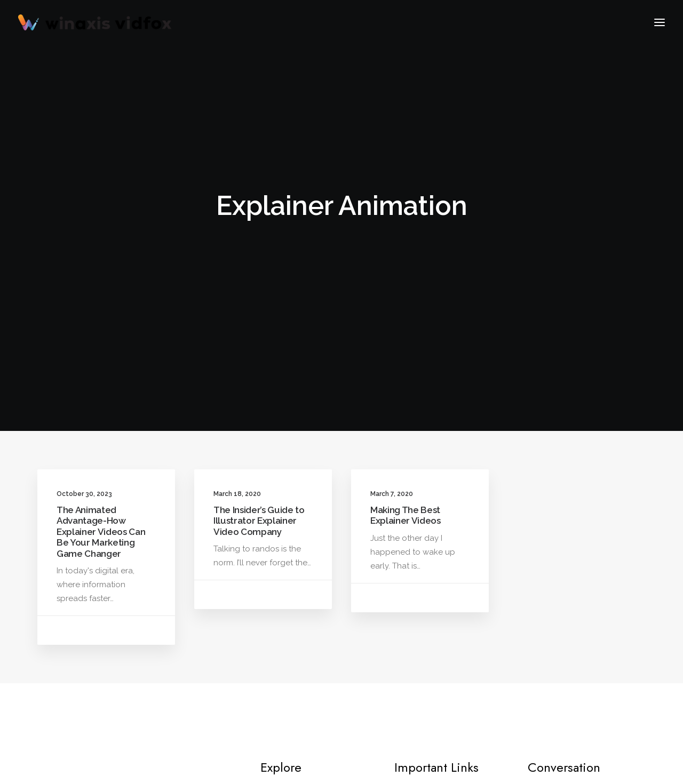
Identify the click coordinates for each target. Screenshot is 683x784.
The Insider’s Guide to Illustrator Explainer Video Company (259, 301)
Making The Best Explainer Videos (406, 295)
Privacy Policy (435, 598)
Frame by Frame (306, 582)
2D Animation (301, 598)
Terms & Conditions (446, 631)
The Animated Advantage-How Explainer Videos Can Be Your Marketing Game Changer (101, 312)
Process (424, 582)
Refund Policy (436, 615)
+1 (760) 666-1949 (562, 661)
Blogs (287, 615)
